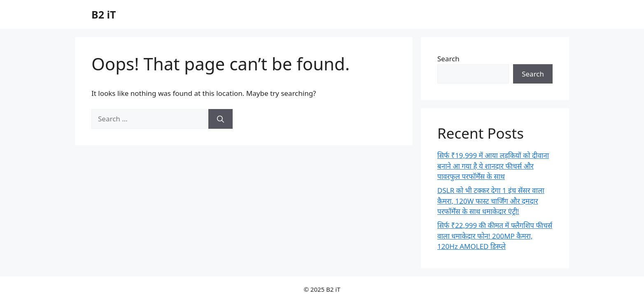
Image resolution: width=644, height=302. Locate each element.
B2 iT (104, 14)
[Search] (220, 119)
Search (448, 59)
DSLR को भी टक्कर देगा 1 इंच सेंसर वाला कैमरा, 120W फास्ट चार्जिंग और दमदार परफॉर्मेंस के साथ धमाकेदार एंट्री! (491, 201)
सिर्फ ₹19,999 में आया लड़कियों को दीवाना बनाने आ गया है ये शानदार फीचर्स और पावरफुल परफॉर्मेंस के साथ (493, 166)
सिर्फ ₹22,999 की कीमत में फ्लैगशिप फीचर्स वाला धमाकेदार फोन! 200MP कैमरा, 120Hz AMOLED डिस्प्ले (495, 236)
